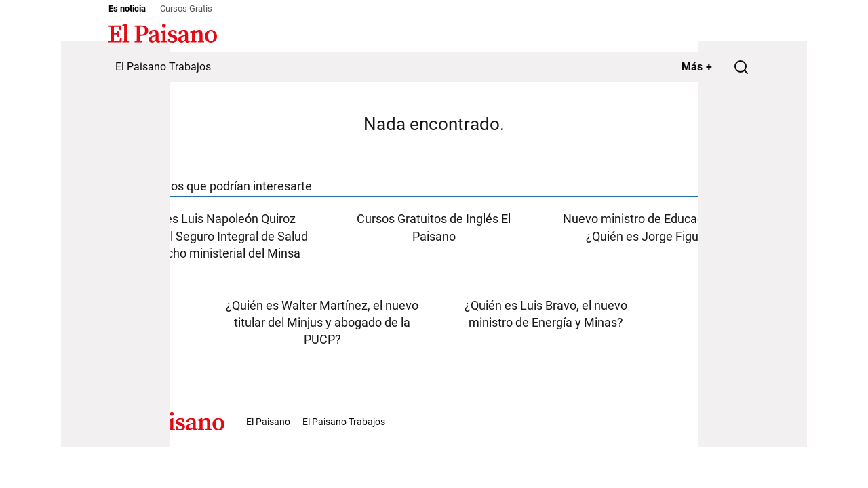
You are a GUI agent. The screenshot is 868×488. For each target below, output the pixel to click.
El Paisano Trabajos (163, 67)
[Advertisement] (115, 244)
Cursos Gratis (186, 8)
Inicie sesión (732, 35)
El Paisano (268, 422)
